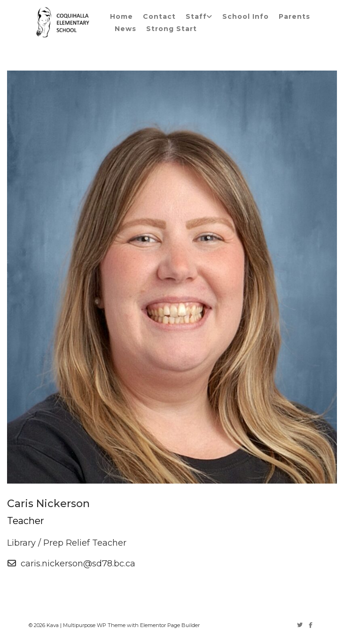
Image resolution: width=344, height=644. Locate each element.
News (125, 29)
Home (121, 16)
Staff (196, 16)
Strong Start (172, 29)
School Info (246, 16)
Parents (294, 16)
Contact (159, 16)
